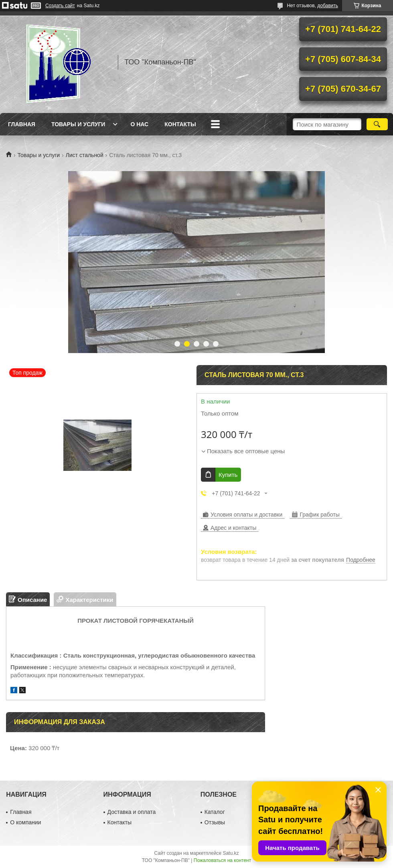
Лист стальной (85, 155)
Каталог (215, 812)
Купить (228, 475)
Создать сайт (60, 6)
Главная (22, 124)
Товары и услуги (78, 124)
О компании (25, 822)
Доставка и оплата (132, 812)
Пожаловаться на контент (222, 860)
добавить (328, 6)
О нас (139, 124)
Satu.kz (231, 853)
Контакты (180, 124)
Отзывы (215, 822)
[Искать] (377, 124)
